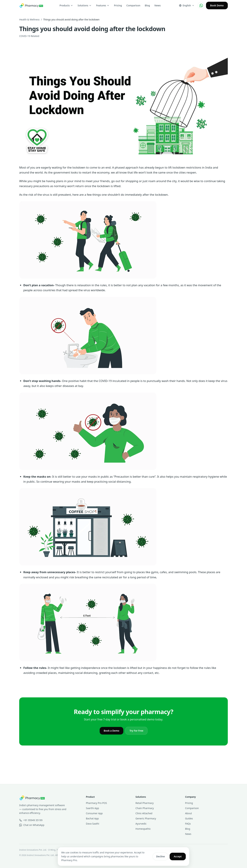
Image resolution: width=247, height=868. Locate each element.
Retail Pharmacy (145, 803)
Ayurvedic (141, 824)
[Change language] (187, 5)
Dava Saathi (93, 824)
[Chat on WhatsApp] (201, 5)
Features (103, 5)
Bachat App (92, 818)
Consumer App (94, 813)
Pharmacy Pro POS (96, 803)
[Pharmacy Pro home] (31, 5)
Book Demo (217, 5)
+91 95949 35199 (31, 820)
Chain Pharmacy (145, 808)
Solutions (85, 5)
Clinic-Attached (144, 813)
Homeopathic (143, 829)
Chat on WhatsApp (32, 825)
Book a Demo (112, 731)
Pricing (118, 5)
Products (66, 5)
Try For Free (136, 731)
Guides (189, 818)
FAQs (188, 824)
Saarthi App (92, 808)
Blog (147, 5)
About (189, 813)
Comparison (133, 5)
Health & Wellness (29, 20)
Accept (178, 856)
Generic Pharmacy (146, 818)
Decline (160, 856)
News (158, 5)
